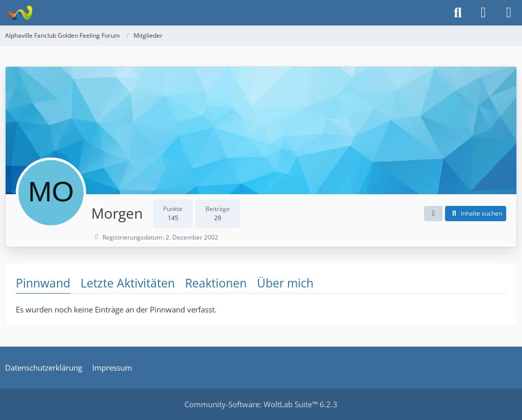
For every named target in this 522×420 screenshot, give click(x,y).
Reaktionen (216, 283)
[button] (433, 214)
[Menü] (509, 13)
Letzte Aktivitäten (128, 283)
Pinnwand (43, 283)
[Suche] (458, 13)
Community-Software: (261, 404)
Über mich (285, 283)
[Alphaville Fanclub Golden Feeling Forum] (19, 13)
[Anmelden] (483, 13)
